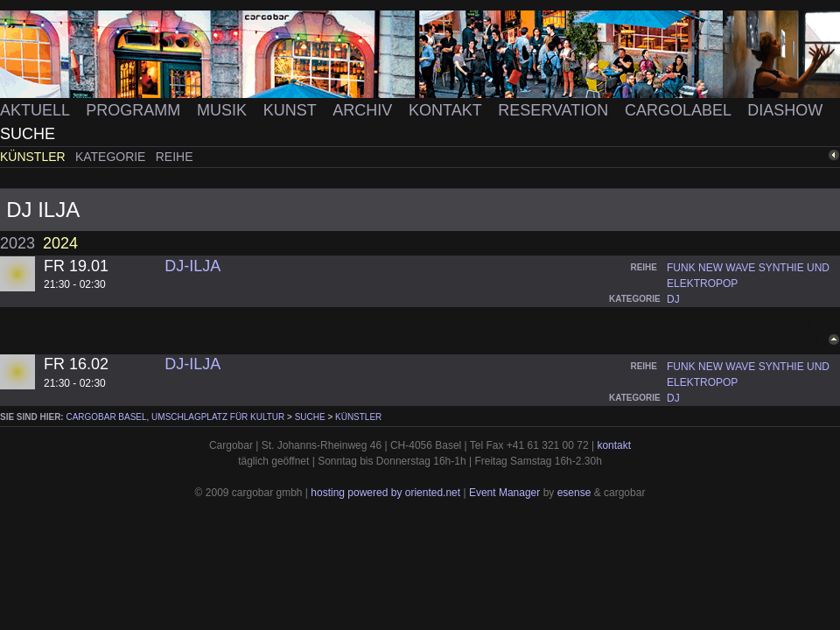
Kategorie (112, 157)
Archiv (364, 110)
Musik (224, 110)
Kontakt (447, 110)
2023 (17, 243)
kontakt (614, 445)
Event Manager (504, 493)
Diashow (785, 110)
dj (673, 299)
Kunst (292, 110)
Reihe (175, 157)
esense (574, 493)
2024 (60, 243)
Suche (28, 134)
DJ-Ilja (192, 266)
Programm (135, 110)
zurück (811, 155)
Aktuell (37, 110)
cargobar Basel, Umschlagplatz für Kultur (175, 417)
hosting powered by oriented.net (385, 493)
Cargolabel (680, 110)
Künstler (35, 157)
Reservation (555, 110)
